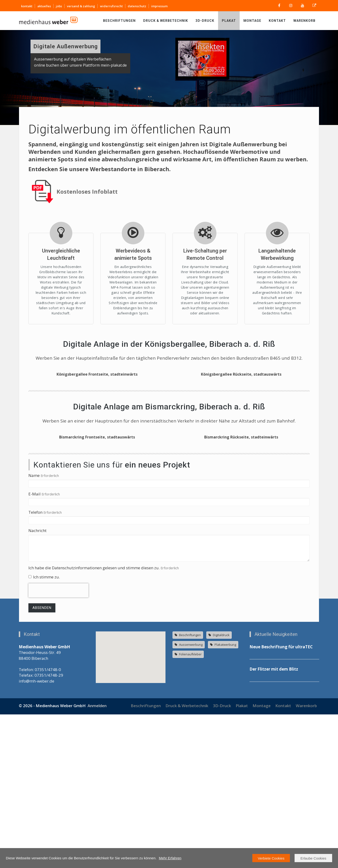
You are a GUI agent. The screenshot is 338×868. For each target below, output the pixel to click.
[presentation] (58, 744)
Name (34, 629)
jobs (59, 6)
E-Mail (35, 647)
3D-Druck (205, 21)
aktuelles (44, 6)
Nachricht (37, 684)
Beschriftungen (119, 21)
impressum (159, 6)
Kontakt (277, 21)
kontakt (27, 6)
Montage (252, 21)
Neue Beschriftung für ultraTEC (281, 801)
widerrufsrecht (111, 6)
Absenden (42, 762)
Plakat (229, 21)
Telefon (35, 666)
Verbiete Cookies (271, 858)
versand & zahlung (81, 6)
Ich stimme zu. (44, 730)
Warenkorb (304, 21)
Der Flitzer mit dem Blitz (274, 823)
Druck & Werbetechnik (166, 21)
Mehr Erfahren (170, 858)
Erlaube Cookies (313, 858)
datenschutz (137, 6)
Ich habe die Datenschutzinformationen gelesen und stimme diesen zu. (94, 721)
